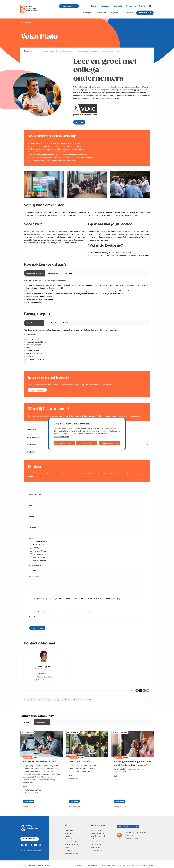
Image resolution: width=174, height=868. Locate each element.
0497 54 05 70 (41, 674)
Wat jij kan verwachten (67, 51)
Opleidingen (86, 13)
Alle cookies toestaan (64, 443)
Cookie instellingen (129, 865)
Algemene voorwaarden (91, 865)
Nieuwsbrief (32, 865)
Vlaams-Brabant (39, 557)
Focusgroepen (95, 51)
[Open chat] (151, 6)
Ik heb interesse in (36, 565)
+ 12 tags (89, 700)
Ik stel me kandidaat (37, 390)
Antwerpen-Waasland (41, 541)
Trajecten (114, 13)
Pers (25, 865)
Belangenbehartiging (72, 845)
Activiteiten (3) (42, 722)
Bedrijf (32, 517)
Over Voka (118, 6)
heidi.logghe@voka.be (44, 677)
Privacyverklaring (105, 865)
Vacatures (105, 6)
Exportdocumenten (71, 853)
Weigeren (87, 443)
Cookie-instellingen (110, 443)
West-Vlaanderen (39, 560)
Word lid (47, 865)
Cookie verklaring (116, 865)
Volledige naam (35, 494)
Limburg (36, 548)
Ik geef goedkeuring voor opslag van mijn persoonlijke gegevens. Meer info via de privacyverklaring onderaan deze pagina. (78, 598)
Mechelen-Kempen (40, 551)
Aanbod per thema (128, 13)
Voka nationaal (96, 830)
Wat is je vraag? (35, 576)
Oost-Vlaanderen (39, 554)
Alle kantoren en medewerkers (32, 851)
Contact (118, 51)
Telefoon (33, 528)
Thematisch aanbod (71, 842)
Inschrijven (29, 806)
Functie (32, 616)
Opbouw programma (34, 273)
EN (21, 865)
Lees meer (29, 802)
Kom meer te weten (61, 437)
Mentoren (69, 273)
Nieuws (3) (27, 722)
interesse (79, 122)
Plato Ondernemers (34, 323)
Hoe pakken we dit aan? (82, 51)
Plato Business (69, 323)
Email (31, 505)
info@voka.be (131, 838)
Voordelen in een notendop (50, 51)
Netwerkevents (101, 13)
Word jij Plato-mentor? (107, 51)
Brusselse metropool (41, 544)
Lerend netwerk (53, 273)
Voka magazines (70, 850)
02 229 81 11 (130, 835)
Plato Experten (52, 323)
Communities (69, 839)
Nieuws (93, 6)
